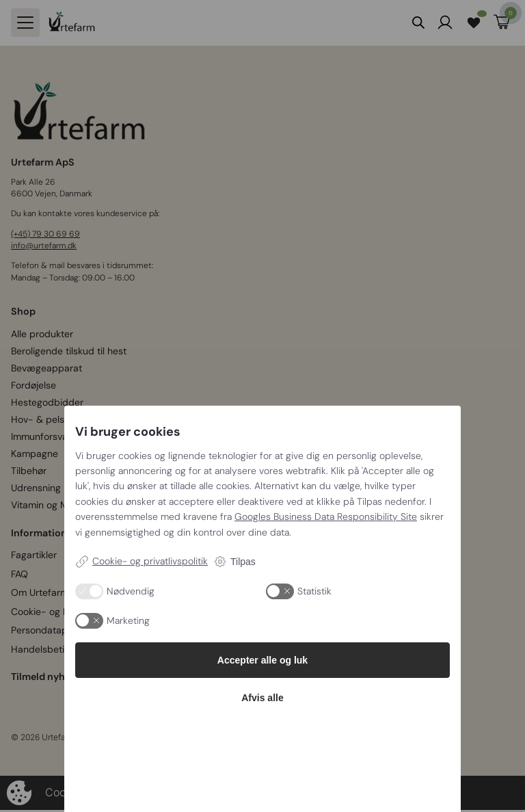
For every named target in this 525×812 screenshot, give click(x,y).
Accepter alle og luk (262, 660)
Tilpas (234, 562)
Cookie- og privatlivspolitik (142, 562)
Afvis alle (262, 698)
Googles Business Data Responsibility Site (326, 516)
